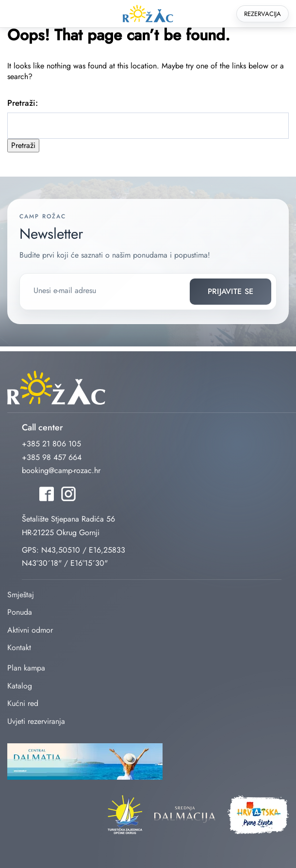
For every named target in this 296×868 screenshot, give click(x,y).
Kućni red (23, 703)
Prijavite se (231, 291)
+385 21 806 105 (51, 444)
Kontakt (19, 647)
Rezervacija (263, 14)
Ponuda (20, 612)
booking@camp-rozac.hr (61, 470)
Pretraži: (23, 103)
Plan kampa (26, 668)
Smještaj (21, 595)
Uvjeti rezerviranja (36, 721)
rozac (148, 14)
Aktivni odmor (30, 630)
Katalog (20, 686)
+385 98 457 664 (52, 457)
